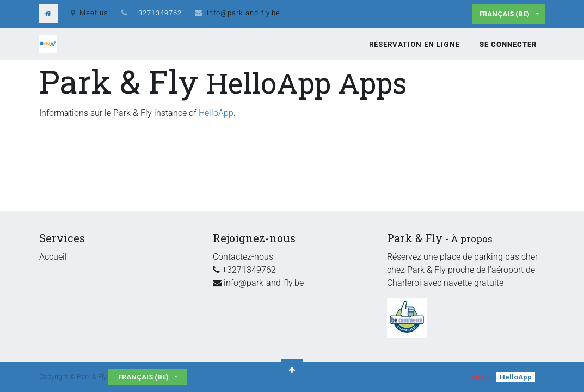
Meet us (90, 13)
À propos (472, 239)
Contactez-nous (243, 257)
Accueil (53, 257)
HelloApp (216, 113)
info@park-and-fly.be (244, 13)
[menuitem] (414, 45)
